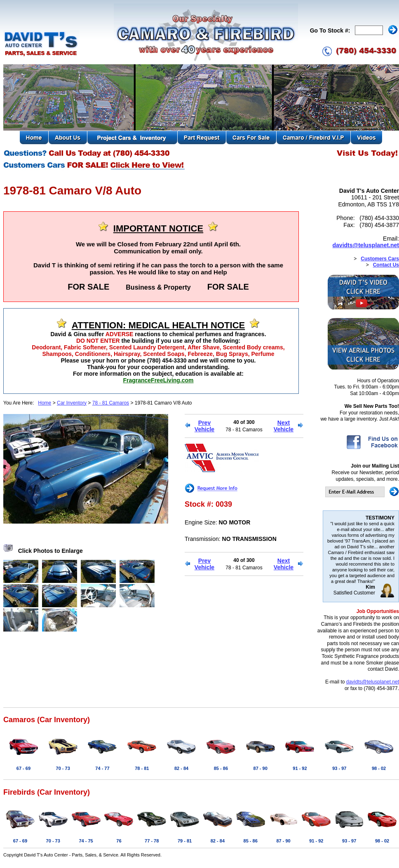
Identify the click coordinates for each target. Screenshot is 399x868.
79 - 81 (185, 841)
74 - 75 (86, 841)
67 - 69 (23, 768)
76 (119, 841)
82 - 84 (181, 768)
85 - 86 (221, 768)
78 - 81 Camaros (111, 403)
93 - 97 (339, 768)
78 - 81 (142, 768)
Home (45, 403)
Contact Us (386, 265)
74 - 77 (102, 768)
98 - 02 (379, 768)
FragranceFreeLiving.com (158, 380)
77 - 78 (152, 841)
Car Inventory (72, 403)
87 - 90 (261, 768)
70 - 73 (63, 768)
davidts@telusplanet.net (366, 245)
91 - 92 (300, 768)
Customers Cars (380, 259)
